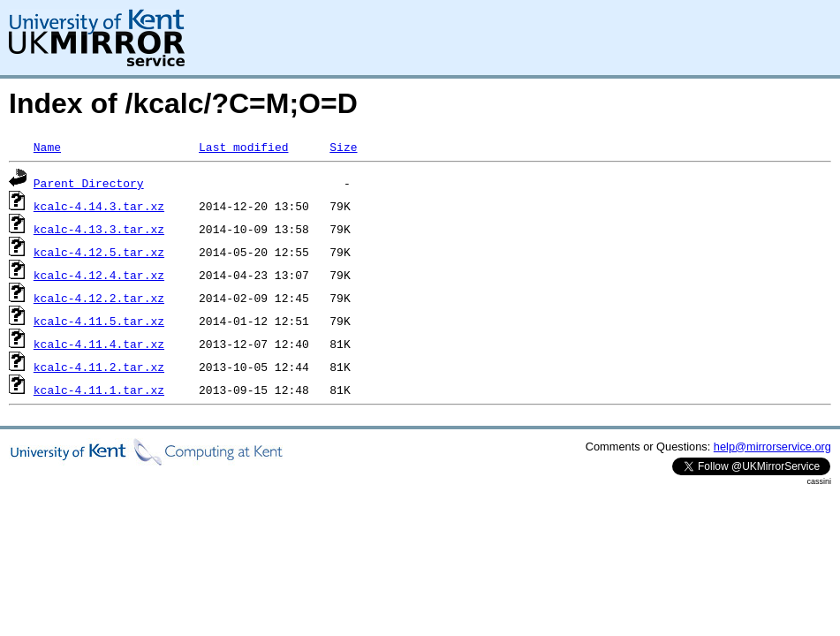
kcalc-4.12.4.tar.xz (99, 275)
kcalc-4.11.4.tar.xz (99, 344)
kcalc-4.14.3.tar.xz (99, 206)
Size (343, 147)
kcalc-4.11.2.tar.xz (99, 367)
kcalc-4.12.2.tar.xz (99, 298)
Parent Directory (89, 183)
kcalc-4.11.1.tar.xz (99, 390)
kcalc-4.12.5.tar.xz (99, 252)
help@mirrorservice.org (772, 447)
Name (47, 147)
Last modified (243, 147)
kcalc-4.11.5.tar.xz (99, 321)
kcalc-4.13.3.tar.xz (99, 229)
